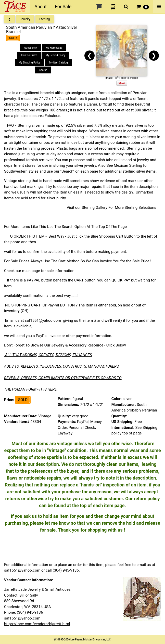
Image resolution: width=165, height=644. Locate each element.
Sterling (45, 19)
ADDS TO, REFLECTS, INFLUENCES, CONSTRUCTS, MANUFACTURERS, (62, 366)
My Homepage (54, 48)
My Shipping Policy (30, 63)
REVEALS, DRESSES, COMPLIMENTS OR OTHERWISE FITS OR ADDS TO (63, 378)
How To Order (29, 55)
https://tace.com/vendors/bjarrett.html (37, 624)
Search (43, 70)
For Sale (63, 7)
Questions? (31, 48)
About (41, 7)
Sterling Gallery (94, 208)
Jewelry (25, 19)
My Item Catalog (59, 63)
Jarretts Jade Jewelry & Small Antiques (37, 589)
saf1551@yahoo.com (43, 320)
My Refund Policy (55, 55)
